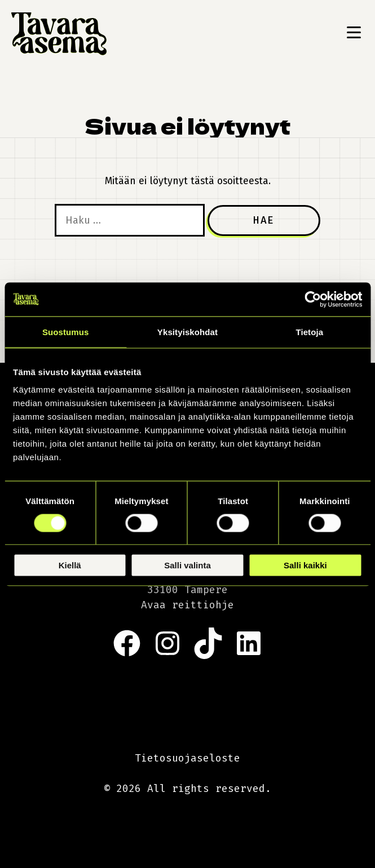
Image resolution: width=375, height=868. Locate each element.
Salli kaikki (305, 565)
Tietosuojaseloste (187, 758)
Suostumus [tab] (66, 331)
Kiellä (70, 565)
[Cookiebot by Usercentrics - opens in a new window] (313, 299)
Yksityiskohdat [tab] (187, 331)
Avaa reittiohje (187, 605)
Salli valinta (187, 565)
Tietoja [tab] (309, 331)
